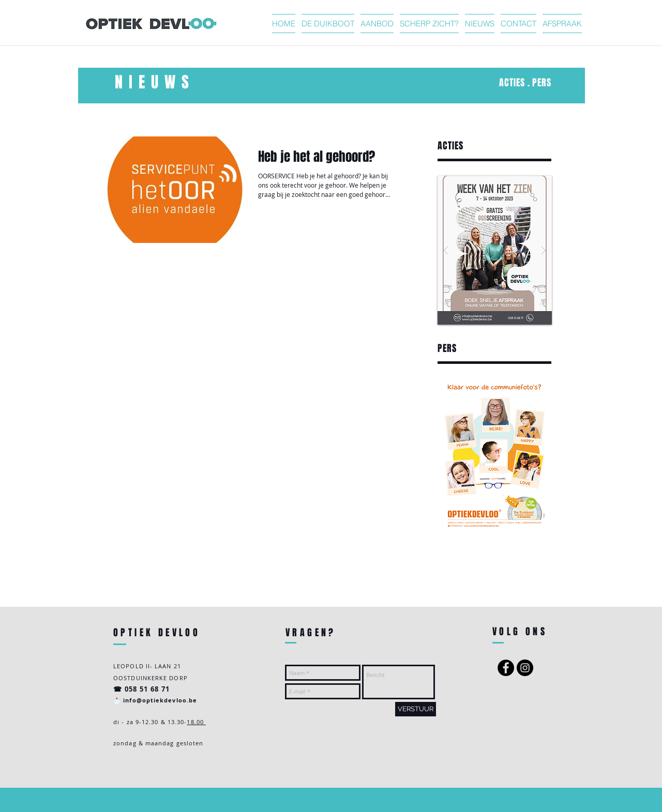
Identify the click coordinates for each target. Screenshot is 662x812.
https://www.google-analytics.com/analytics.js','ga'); (478, 574)
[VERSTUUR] (416, 709)
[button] (495, 250)
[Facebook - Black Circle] (506, 668)
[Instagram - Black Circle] (525, 668)
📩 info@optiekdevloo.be (155, 700)
